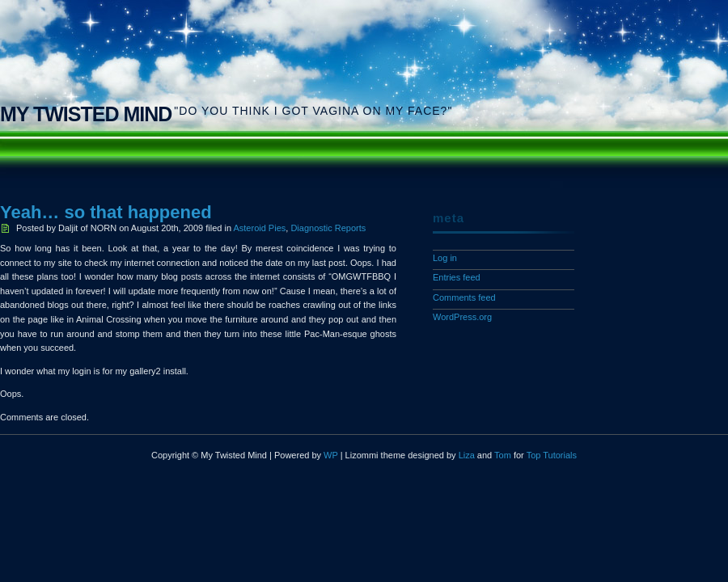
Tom (503, 455)
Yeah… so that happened (106, 212)
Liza (467, 455)
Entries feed (457, 277)
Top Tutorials (552, 455)
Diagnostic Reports (328, 228)
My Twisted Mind (86, 114)
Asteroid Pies (259, 228)
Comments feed (464, 297)
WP (331, 455)
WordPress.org (462, 317)
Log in (445, 258)
